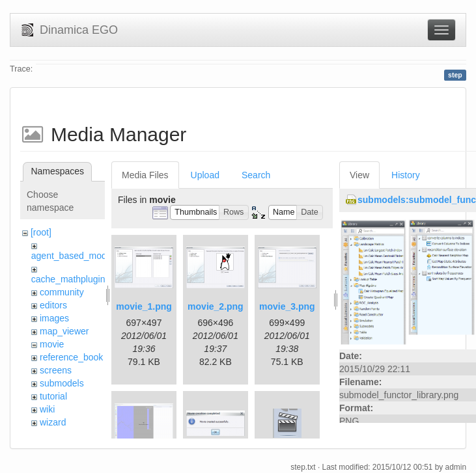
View (359, 175)
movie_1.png (144, 306)
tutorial (53, 396)
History (406, 175)
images (54, 318)
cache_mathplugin (68, 279)
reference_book (71, 357)
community (62, 292)
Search (256, 175)
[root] (41, 232)
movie (52, 344)
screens (56, 370)
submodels (62, 383)
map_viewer (64, 331)
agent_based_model (73, 256)
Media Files (145, 175)
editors (53, 305)
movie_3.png (287, 306)
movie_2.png (216, 306)
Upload (205, 175)
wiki (47, 409)
